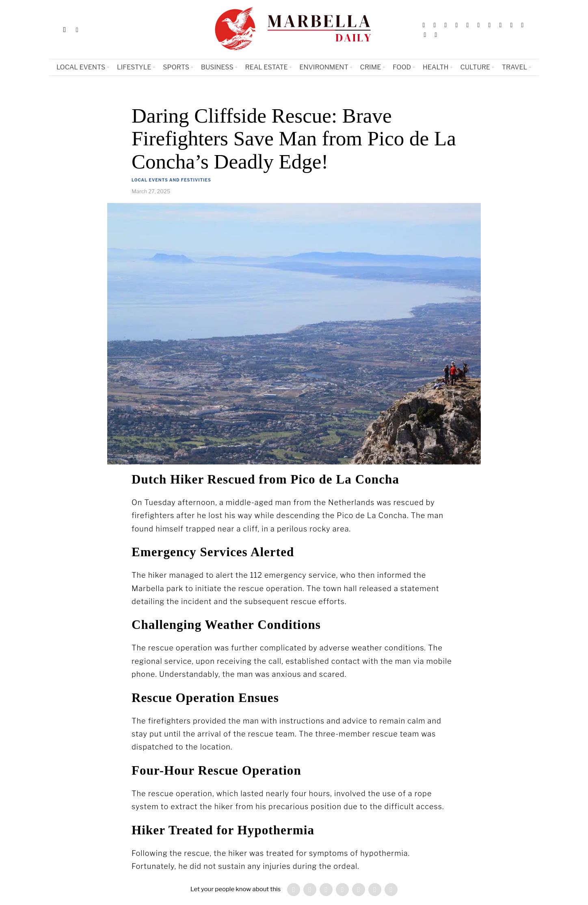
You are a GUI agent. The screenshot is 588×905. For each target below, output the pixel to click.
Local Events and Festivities (171, 180)
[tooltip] (424, 25)
